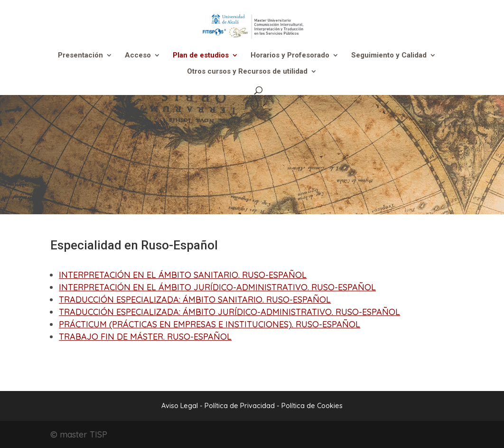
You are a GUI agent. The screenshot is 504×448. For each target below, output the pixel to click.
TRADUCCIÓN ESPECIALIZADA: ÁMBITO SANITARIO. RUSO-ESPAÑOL (195, 300)
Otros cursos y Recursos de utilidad (247, 72)
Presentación (80, 56)
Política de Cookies (312, 406)
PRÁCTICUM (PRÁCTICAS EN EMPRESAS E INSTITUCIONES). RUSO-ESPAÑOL (210, 324)
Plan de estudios (201, 56)
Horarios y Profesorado (290, 56)
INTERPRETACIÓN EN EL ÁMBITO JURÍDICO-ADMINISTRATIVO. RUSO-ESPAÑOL (217, 287)
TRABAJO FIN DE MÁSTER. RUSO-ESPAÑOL (145, 337)
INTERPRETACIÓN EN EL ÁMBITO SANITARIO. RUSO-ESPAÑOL (183, 275)
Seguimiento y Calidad (389, 56)
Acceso (138, 56)
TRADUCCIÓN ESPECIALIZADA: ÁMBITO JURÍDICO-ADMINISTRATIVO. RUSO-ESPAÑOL (229, 312)
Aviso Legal (180, 406)
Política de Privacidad (241, 406)
